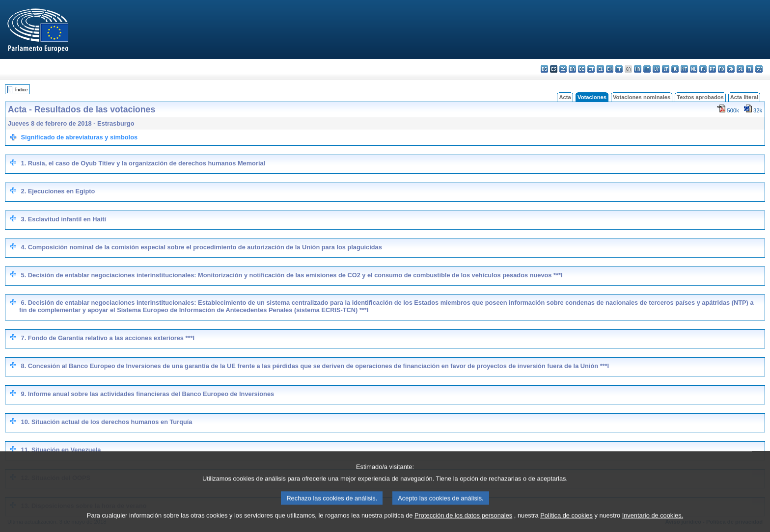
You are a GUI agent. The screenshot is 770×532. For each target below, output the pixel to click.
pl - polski (703, 69)
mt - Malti (684, 69)
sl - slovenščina (740, 69)
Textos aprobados (700, 97)
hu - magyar (675, 69)
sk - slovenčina (731, 69)
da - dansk (572, 69)
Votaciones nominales (642, 97)
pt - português (712, 69)
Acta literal (744, 97)
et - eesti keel (591, 69)
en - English (610, 69)
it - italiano (647, 69)
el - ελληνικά (600, 69)
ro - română (722, 69)
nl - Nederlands (694, 69)
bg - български (544, 69)
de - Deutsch (582, 69)
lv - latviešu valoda (656, 69)
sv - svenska (759, 69)
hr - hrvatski (638, 69)
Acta (565, 97)
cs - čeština (563, 69)
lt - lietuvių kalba (666, 69)
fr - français (619, 69)
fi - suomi (750, 69)
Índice (22, 90)
